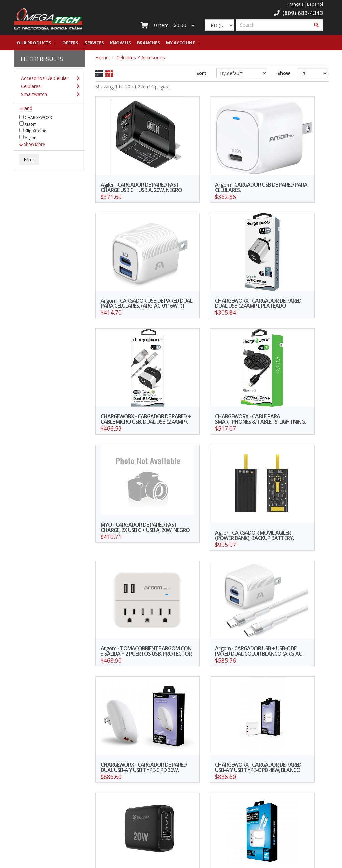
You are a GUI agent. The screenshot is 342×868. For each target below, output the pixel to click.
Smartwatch (48, 96)
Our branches (90, 807)
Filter (29, 161)
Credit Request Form (36, 825)
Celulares (48, 88)
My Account (181, 44)
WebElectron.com (181, 861)
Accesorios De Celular (48, 80)
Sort (201, 75)
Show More (32, 146)
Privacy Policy (90, 817)
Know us (120, 44)
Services (94, 44)
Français (295, 4)
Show (282, 75)
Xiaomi (29, 126)
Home (102, 59)
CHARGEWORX (36, 119)
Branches (148, 44)
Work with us (144, 807)
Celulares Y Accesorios (141, 59)
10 (255, 757)
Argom (29, 139)
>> (292, 757)
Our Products (34, 44)
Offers (70, 44)
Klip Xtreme (33, 132)
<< (131, 757)
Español (315, 4)
